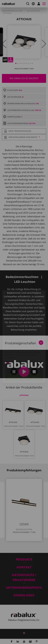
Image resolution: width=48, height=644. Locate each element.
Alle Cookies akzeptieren (24, 363)
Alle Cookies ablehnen (24, 356)
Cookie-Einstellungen (24, 350)
